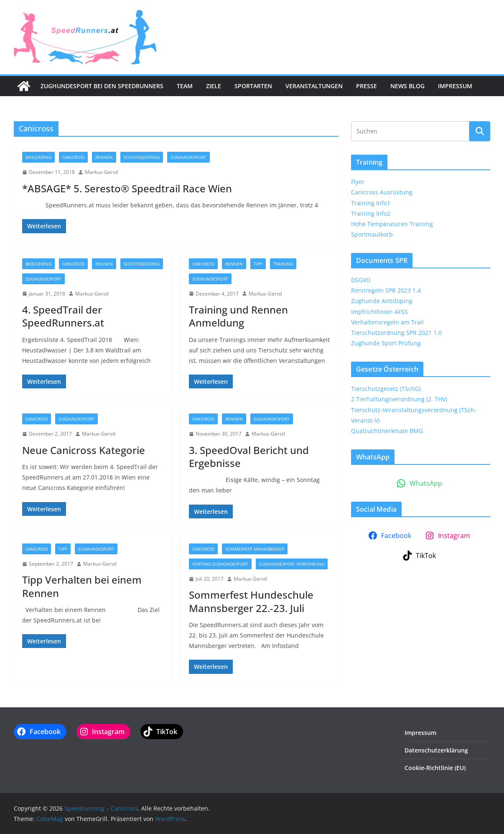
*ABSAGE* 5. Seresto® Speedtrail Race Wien (127, 188)
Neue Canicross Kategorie (84, 450)
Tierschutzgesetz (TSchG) (386, 389)
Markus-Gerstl (102, 172)
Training (283, 264)
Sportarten (253, 86)
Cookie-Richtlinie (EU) (435, 768)
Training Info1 (371, 203)
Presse (367, 86)
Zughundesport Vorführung (292, 564)
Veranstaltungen (314, 86)
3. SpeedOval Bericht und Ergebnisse (249, 457)
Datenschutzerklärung (436, 750)
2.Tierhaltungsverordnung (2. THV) (399, 399)
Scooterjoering (142, 157)
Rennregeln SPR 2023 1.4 (386, 290)
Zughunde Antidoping (382, 301)
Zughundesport (188, 157)
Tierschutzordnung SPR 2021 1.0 (396, 333)
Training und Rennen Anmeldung (238, 316)
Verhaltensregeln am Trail (387, 322)
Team (185, 86)
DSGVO (361, 280)
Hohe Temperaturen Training (392, 224)
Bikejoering (38, 157)
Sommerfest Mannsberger (255, 549)
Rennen (104, 157)
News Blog (407, 86)
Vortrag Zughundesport (220, 564)
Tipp (258, 264)
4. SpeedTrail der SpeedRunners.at (63, 316)
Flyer (358, 182)
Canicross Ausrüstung (382, 192)
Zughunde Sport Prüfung (386, 343)
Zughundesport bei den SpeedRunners (102, 86)
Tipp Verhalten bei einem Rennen (82, 586)
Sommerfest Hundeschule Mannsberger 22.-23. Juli (251, 601)
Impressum (455, 86)
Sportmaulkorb (372, 234)
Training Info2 (371, 213)
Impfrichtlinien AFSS (379, 312)
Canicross (73, 157)
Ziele (214, 86)
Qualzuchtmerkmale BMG (387, 431)
